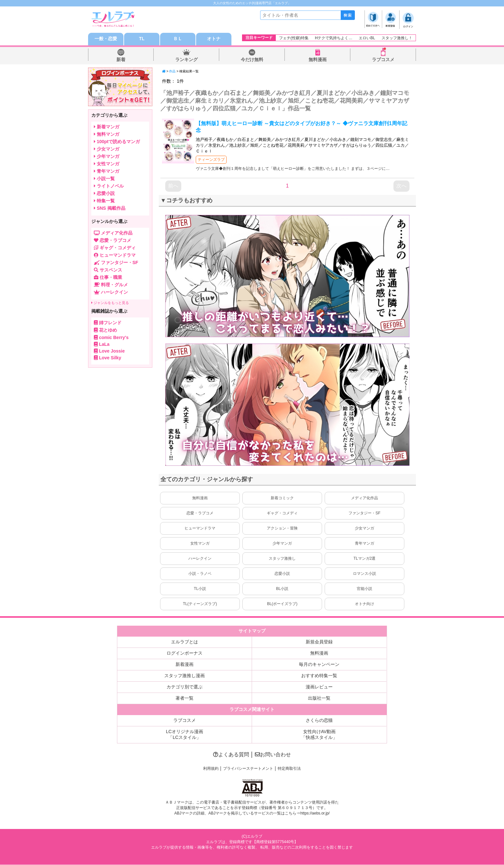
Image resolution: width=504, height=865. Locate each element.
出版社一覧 (319, 698)
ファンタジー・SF (364, 513)
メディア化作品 (364, 498)
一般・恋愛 (106, 39)
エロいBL (367, 38)
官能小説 (364, 589)
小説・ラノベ (200, 574)
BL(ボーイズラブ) (282, 604)
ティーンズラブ (211, 160)
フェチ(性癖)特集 (294, 38)
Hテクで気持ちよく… (334, 38)
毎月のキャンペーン (319, 665)
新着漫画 (184, 665)
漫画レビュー (319, 687)
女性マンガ (200, 544)
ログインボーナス (184, 653)
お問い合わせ (273, 755)
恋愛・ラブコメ (200, 513)
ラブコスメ (383, 60)
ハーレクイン (200, 559)
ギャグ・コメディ (282, 513)
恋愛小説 (282, 574)
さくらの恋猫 (319, 721)
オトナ (214, 39)
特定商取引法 (289, 769)
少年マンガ (282, 544)
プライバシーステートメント (248, 769)
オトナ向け (364, 604)
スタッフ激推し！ (397, 38)
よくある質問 (231, 755)
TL (142, 39)
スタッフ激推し (282, 559)
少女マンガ (364, 529)
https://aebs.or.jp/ (315, 814)
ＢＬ (178, 39)
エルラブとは (184, 642)
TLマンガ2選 (365, 559)
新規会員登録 (319, 642)
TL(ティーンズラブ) (200, 604)
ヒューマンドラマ (200, 529)
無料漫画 (318, 60)
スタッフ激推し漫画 (184, 676)
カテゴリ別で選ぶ (184, 687)
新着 (121, 60)
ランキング (186, 60)
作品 (172, 72)
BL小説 (282, 589)
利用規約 (211, 769)
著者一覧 (184, 698)
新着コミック (282, 498)
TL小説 (200, 589)
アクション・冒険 (282, 529)
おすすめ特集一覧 (319, 676)
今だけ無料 (252, 60)
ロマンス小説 (364, 574)
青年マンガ (364, 544)
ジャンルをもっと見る (110, 303)
